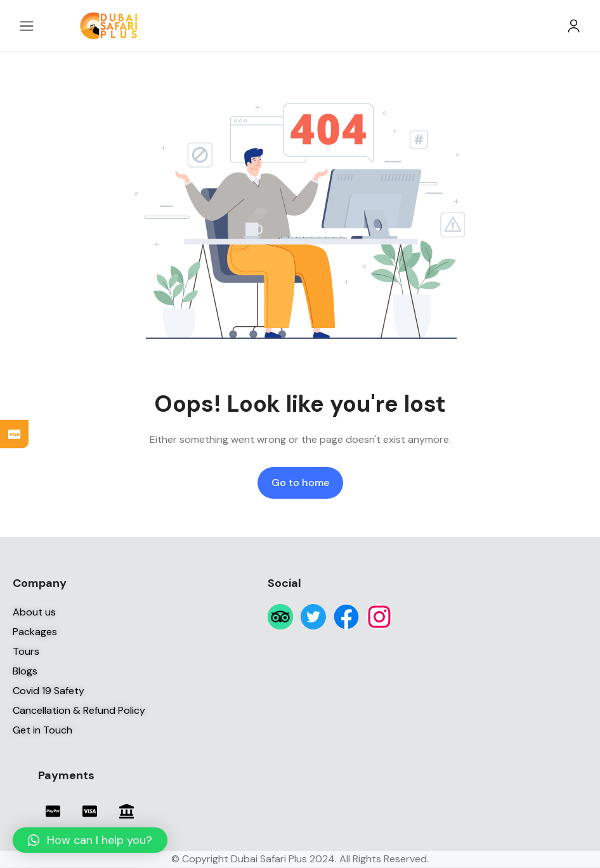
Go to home (300, 483)
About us (34, 612)
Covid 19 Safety (49, 691)
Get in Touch (42, 730)
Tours (26, 651)
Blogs (25, 671)
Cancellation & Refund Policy (79, 710)
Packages (35, 632)
